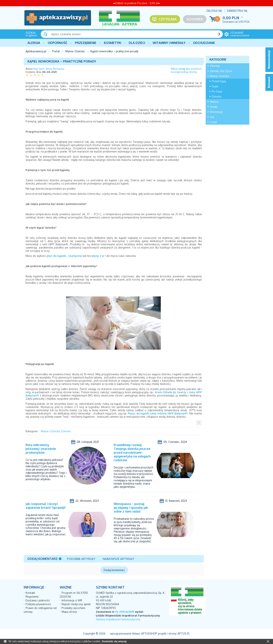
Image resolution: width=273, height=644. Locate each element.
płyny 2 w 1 (99, 256)
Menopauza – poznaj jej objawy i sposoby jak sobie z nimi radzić (131, 508)
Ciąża (215, 86)
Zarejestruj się (237, 11)
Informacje (216, 112)
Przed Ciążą (219, 81)
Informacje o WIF (72, 600)
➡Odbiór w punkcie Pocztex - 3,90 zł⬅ (136, 3)
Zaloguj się (214, 11)
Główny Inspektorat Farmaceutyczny (118, 619)
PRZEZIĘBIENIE (86, 43)
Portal (56, 51)
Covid (213, 122)
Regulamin (32, 597)
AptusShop (149, 633)
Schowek (195, 19)
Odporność (58, 43)
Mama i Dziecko (75, 51)
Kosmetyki (113, 43)
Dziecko (66, 431)
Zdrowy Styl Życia (221, 71)
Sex (212, 117)
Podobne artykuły (81, 559)
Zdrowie (215, 66)
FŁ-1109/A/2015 (125, 612)
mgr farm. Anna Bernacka (49, 69)
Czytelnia (168, 19)
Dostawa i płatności (38, 600)
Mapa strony (69, 612)
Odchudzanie (204, 43)
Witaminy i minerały (169, 43)
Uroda (214, 107)
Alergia (34, 43)
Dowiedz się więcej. (114, 641)
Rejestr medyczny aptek (76, 604)
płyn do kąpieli (56, 256)
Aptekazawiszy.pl (36, 51)
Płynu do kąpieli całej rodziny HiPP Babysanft (158, 413)
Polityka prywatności (38, 604)
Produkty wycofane (73, 608)
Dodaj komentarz (43, 559)
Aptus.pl (184, 633)
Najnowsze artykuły (118, 559)
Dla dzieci (137, 43)
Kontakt (30, 593)
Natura (214, 102)
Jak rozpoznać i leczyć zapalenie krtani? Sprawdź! (46, 506)
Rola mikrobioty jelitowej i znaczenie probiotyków (41, 449)
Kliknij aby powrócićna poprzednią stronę (186, 70)
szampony (75, 256)
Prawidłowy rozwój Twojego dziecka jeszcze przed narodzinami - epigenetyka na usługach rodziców (132, 453)
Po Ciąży (217, 91)
